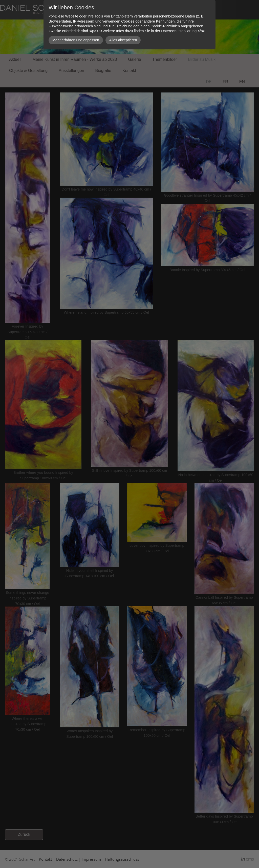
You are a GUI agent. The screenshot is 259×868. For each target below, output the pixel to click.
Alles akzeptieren (123, 40)
